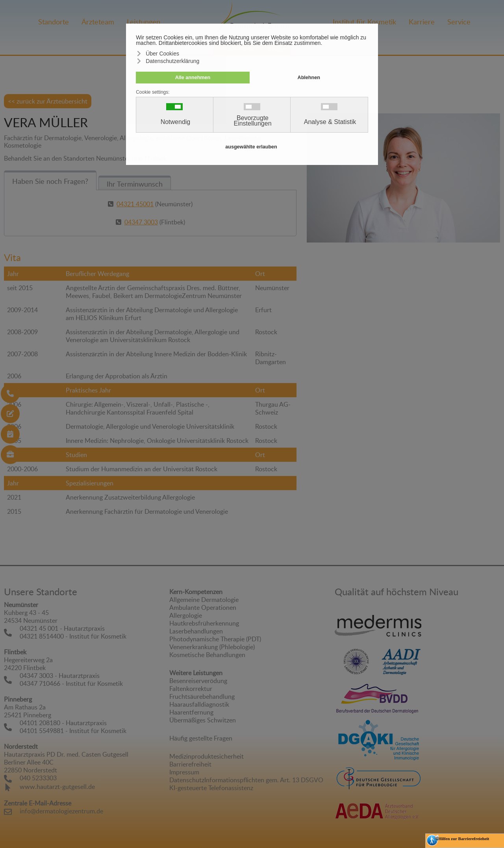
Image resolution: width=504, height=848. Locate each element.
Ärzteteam (98, 22)
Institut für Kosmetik (364, 22)
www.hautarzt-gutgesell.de (57, 787)
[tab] (50, 180)
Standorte (54, 22)
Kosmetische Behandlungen (207, 655)
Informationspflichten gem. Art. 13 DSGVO (264, 780)
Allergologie (186, 615)
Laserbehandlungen (196, 631)
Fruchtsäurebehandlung (202, 696)
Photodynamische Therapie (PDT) (215, 639)
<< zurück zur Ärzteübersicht (48, 101)
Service (459, 22)
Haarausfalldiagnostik (199, 704)
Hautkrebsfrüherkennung (204, 623)
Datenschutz (187, 780)
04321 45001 (135, 204)
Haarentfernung (191, 712)
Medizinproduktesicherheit (207, 756)
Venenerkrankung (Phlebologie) (212, 647)
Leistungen (144, 22)
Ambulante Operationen (203, 607)
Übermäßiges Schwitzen (203, 720)
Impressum (184, 772)
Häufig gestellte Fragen (201, 738)
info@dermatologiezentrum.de (61, 811)
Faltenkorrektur (191, 689)
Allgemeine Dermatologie (204, 600)
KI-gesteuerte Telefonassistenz (211, 788)
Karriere (422, 22)
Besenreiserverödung (198, 681)
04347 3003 (141, 222)
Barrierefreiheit (190, 764)
